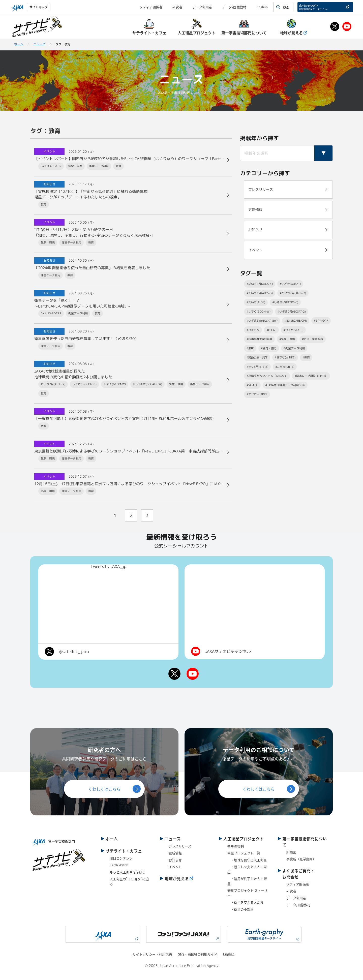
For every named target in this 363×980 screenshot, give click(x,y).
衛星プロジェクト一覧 (244, 853)
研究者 (177, 7)
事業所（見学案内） (301, 859)
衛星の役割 (236, 846)
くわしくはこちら (104, 789)
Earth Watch (119, 865)
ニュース (39, 44)
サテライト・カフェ (124, 851)
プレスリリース (180, 846)
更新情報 (175, 853)
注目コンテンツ (121, 858)
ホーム (19, 44)
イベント (175, 867)
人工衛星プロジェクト (244, 839)
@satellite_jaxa (74, 652)
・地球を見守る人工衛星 (247, 860)
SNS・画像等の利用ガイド (198, 954)
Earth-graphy (314, 7)
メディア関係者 (151, 7)
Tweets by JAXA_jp (108, 566)
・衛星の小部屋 (240, 909)
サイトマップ (39, 7)
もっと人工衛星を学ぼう (128, 872)
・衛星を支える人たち (245, 902)
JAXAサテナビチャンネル (228, 651)
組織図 (291, 852)
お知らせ (175, 860)
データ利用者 (202, 7)
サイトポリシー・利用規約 (152, 954)
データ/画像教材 (234, 7)
